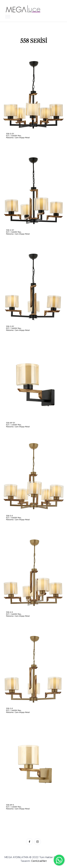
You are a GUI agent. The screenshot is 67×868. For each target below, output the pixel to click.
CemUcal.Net (39, 861)
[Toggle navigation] (8, 17)
